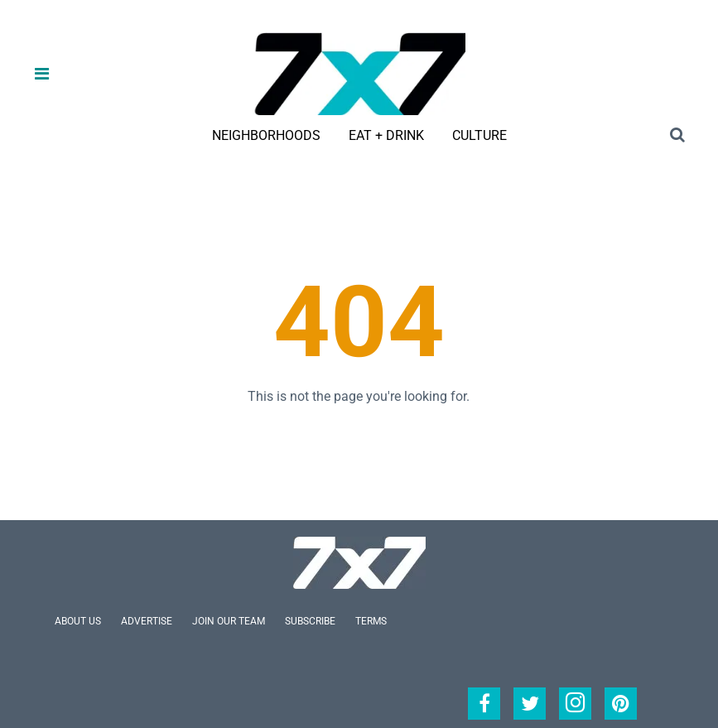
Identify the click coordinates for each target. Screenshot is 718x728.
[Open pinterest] (621, 704)
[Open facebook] (484, 704)
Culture (479, 135)
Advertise (147, 621)
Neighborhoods (266, 135)
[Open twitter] (530, 704)
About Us (78, 621)
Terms (371, 621)
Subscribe (310, 621)
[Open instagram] (575, 704)
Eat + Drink (386, 135)
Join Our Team (229, 621)
